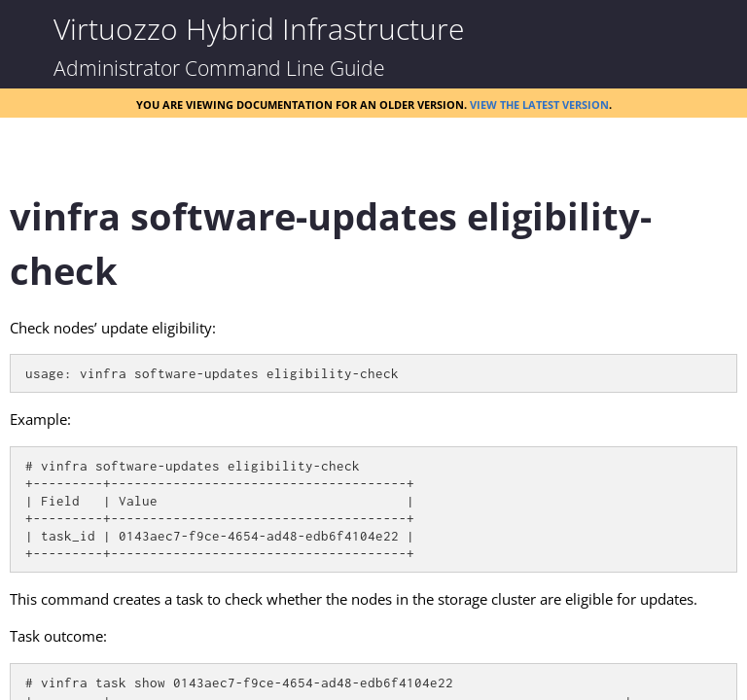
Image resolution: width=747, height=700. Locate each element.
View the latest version (539, 103)
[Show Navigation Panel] (29, 29)
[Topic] (373, 431)
